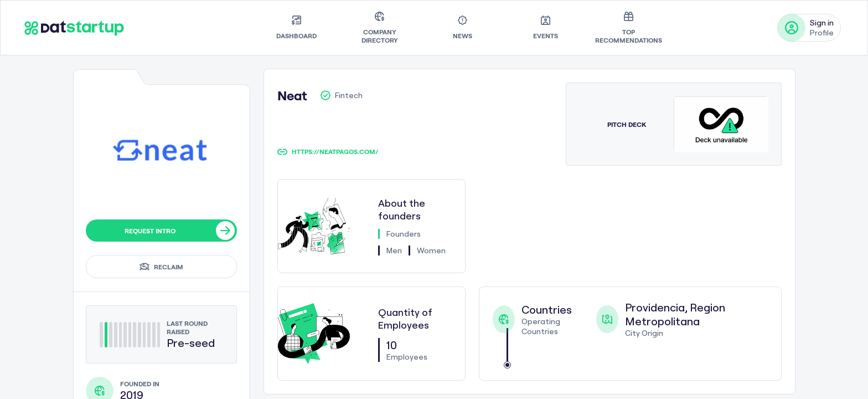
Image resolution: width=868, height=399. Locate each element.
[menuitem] (296, 28)
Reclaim (161, 267)
